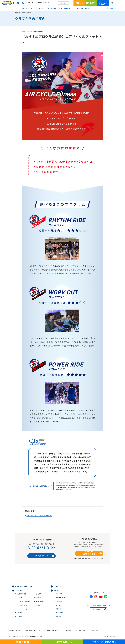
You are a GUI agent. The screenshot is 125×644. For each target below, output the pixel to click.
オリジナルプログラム (25, 601)
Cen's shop (99, 609)
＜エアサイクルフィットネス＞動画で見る (39, 516)
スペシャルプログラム (25, 605)
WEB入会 (79, 3)
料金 (60, 8)
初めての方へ (91, 3)
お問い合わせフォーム (42, 556)
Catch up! (57, 586)
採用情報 (69, 630)
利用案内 (67, 8)
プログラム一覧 (23, 609)
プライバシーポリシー (23, 637)
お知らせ (39, 598)
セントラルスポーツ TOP (23, 586)
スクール (33, 8)
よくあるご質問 (81, 630)
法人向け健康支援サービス (33, 630)
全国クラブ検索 (22, 594)
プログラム (25, 8)
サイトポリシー (13, 637)
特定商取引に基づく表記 (36, 637)
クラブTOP (17, 13)
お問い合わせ (85, 8)
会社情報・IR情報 (15, 630)
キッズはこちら (113, 8)
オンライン (21, 613)
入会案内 (39, 594)
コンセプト (59, 594)
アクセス (75, 8)
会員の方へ (103, 3)
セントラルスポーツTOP (63, 3)
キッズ (56, 590)
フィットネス (19, 590)
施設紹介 (54, 8)
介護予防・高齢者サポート (53, 630)
